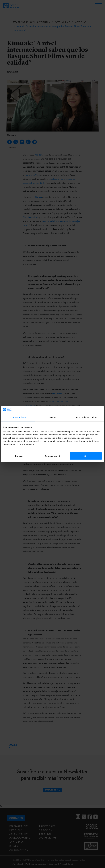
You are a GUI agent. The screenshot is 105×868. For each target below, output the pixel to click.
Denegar (19, 456)
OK (86, 456)
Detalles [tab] (52, 417)
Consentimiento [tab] (18, 417)
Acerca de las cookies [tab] (87, 417)
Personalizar (53, 456)
